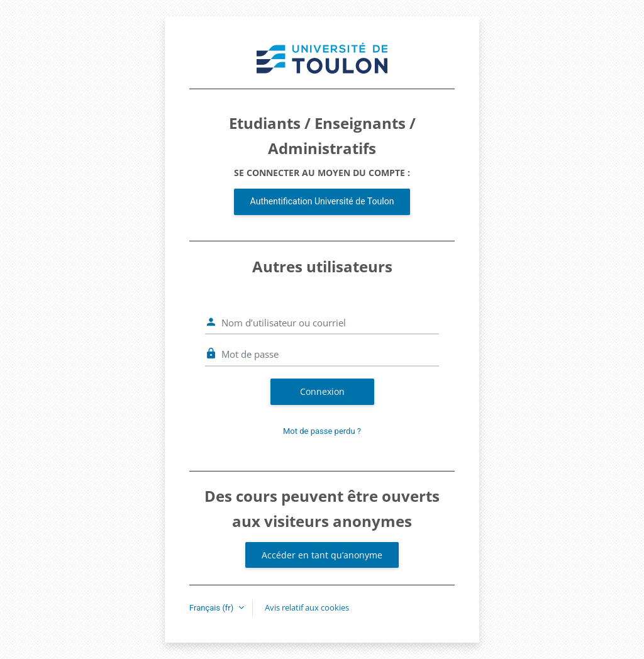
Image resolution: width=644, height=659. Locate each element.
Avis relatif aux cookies (307, 607)
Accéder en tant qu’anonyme (322, 555)
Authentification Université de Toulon (322, 201)
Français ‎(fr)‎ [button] (213, 608)
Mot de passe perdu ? (322, 431)
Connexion (322, 391)
